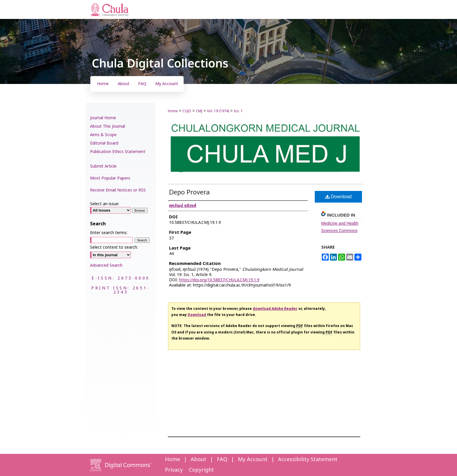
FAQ (222, 460)
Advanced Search (106, 265)
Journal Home (103, 118)
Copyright (201, 470)
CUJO (187, 111)
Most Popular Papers (110, 178)
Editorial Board (104, 143)
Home (173, 111)
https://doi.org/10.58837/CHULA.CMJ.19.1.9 (219, 280)
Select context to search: (114, 247)
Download (339, 197)
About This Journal (108, 126)
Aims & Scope (103, 135)
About (198, 460)
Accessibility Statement (308, 460)
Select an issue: (105, 204)
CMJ (199, 111)
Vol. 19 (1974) (218, 111)
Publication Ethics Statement (118, 152)
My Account (253, 460)
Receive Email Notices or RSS (118, 190)
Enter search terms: (109, 233)
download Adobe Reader (275, 309)
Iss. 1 (238, 111)
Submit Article (103, 166)
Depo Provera (189, 193)
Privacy (174, 470)
